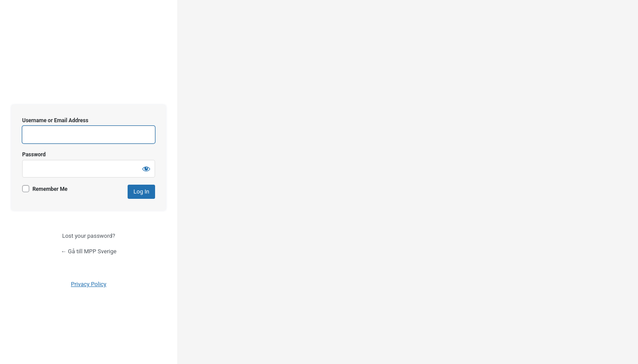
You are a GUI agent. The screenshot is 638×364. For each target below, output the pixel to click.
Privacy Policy (89, 284)
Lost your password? (89, 236)
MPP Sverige (89, 79)
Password (34, 155)
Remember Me (50, 189)
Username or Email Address (55, 120)
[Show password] (146, 169)
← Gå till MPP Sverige (89, 251)
